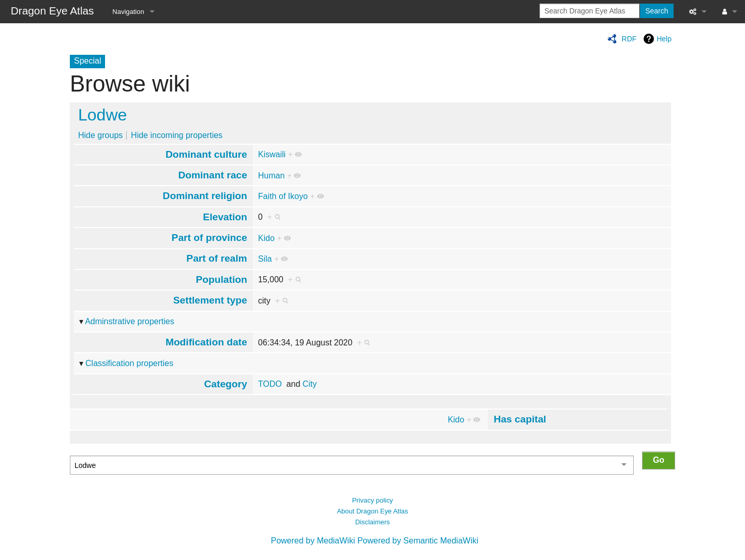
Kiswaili (272, 154)
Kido (266, 238)
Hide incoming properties (177, 135)
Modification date (206, 342)
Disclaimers (373, 522)
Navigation (128, 12)
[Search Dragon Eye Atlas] (590, 11)
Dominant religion (205, 196)
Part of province (210, 238)
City (310, 384)
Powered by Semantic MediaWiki (418, 541)
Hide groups (100, 135)
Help (664, 39)
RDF (629, 39)
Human (272, 176)
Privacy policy (372, 500)
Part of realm (217, 258)
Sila (265, 259)
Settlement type (210, 300)
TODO (270, 384)
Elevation (225, 217)
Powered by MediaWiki (313, 541)
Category (226, 384)
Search (657, 11)
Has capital (520, 419)
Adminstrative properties (130, 321)
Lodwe (102, 115)
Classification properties (129, 363)
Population (222, 279)
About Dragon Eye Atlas (373, 511)
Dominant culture (206, 154)
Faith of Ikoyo (283, 196)
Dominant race (212, 175)
